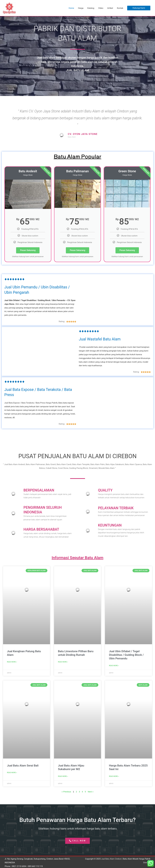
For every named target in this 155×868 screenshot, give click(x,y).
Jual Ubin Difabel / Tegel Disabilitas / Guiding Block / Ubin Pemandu (126, 655)
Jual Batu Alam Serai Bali (23, 765)
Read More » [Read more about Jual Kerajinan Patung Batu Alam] (12, 662)
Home (71, 8)
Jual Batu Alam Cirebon (111, 859)
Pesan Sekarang (28, 250)
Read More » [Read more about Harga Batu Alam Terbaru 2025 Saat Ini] (114, 776)
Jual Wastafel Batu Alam (101, 339)
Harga (81, 8)
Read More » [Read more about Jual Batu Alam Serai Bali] (12, 772)
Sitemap (147, 862)
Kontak (120, 8)
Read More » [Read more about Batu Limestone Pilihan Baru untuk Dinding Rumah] (63, 662)
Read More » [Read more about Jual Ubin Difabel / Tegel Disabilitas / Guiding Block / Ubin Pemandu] (114, 665)
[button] (139, 8)
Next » (91, 791)
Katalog (91, 8)
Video (101, 8)
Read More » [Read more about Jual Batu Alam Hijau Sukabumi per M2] (63, 776)
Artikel (110, 8)
